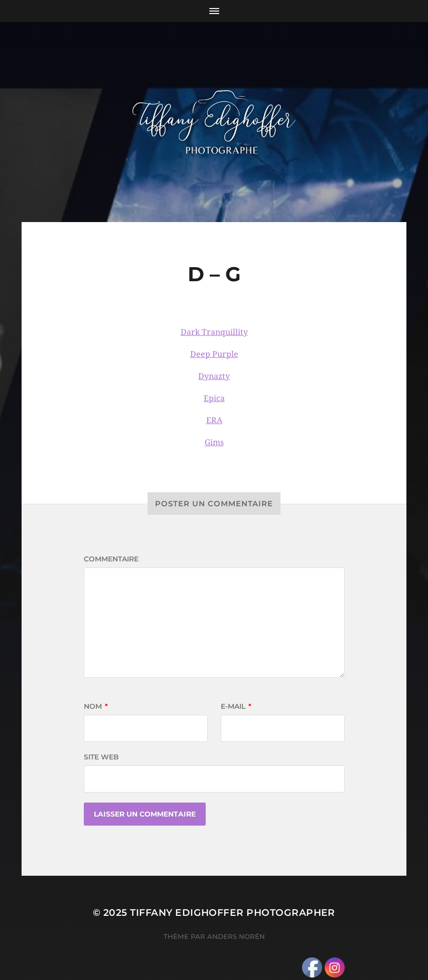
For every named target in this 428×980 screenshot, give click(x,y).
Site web (101, 757)
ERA (214, 420)
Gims (214, 442)
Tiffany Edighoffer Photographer (233, 913)
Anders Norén (236, 936)
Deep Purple (214, 354)
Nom (96, 706)
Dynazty (214, 376)
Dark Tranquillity (214, 332)
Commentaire (111, 559)
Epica (214, 398)
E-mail (236, 706)
